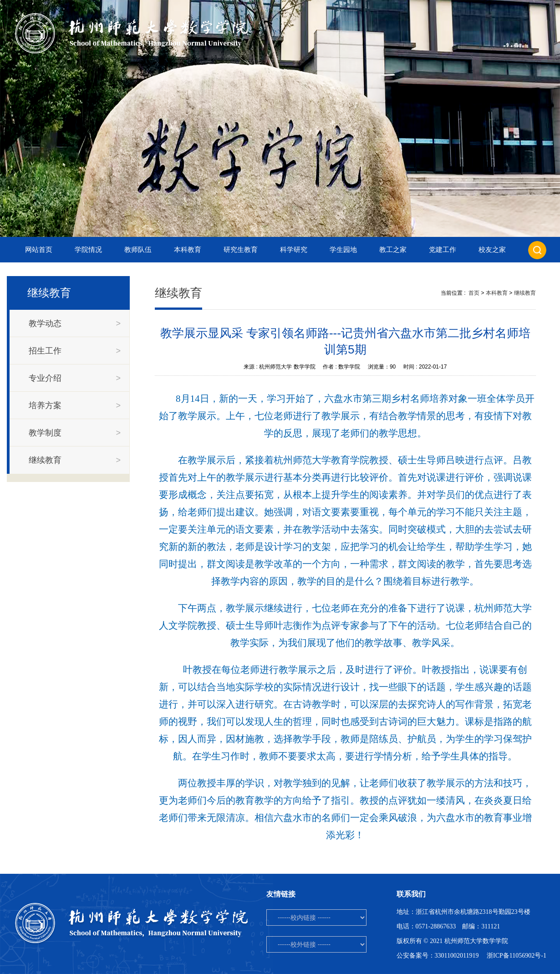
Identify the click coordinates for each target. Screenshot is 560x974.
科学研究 (294, 250)
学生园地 (343, 250)
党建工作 (443, 250)
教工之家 (393, 250)
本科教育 (188, 250)
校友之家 (492, 250)
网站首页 (39, 250)
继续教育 (525, 293)
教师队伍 (138, 250)
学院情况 (88, 250)
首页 (474, 293)
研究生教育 (241, 250)
